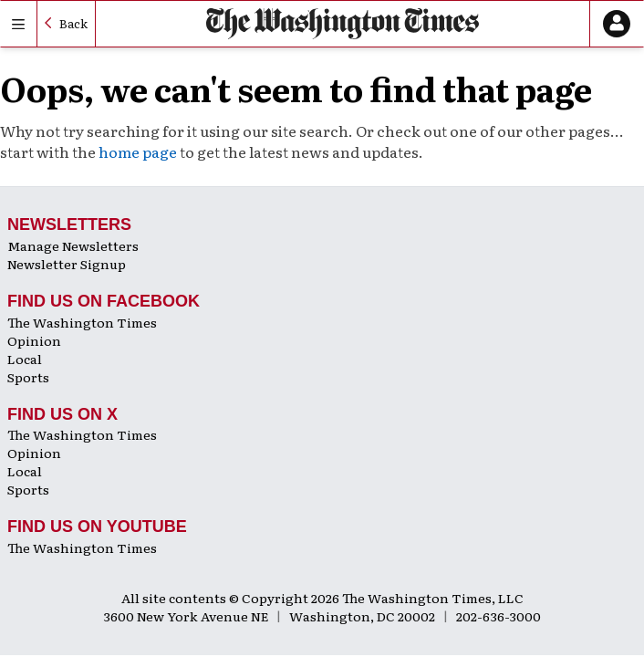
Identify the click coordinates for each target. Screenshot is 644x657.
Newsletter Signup (67, 264)
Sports (28, 377)
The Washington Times (82, 322)
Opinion (34, 340)
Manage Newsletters (73, 245)
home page (138, 151)
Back (73, 23)
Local (25, 359)
